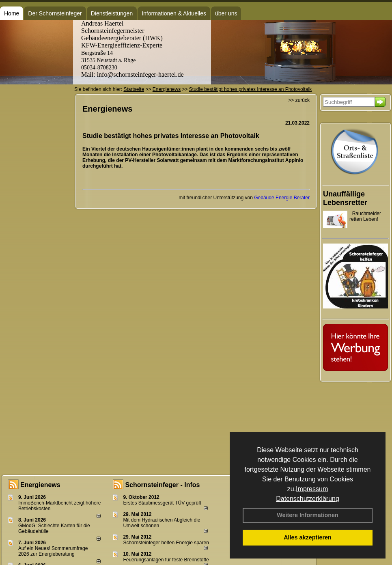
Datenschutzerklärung (308, 499)
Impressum (312, 489)
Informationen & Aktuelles (174, 13)
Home (12, 13)
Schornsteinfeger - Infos (162, 485)
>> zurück (299, 100)
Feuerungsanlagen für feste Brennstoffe (166, 560)
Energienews (40, 485)
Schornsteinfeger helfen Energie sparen (166, 543)
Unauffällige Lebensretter (345, 198)
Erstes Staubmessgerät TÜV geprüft (162, 503)
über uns (226, 13)
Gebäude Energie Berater (282, 198)
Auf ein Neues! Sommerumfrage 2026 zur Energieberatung (53, 551)
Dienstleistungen (112, 13)
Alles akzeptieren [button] (308, 537)
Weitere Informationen (308, 515)
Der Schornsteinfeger (55, 13)
